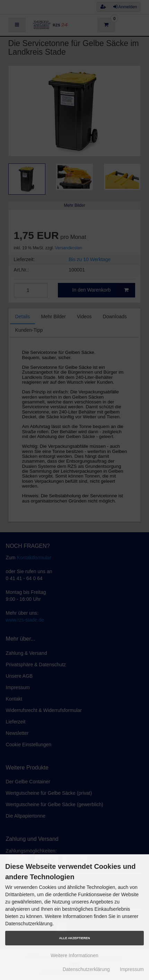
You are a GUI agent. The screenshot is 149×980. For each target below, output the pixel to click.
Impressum (132, 969)
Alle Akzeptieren (74, 938)
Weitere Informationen (74, 955)
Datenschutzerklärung (86, 969)
